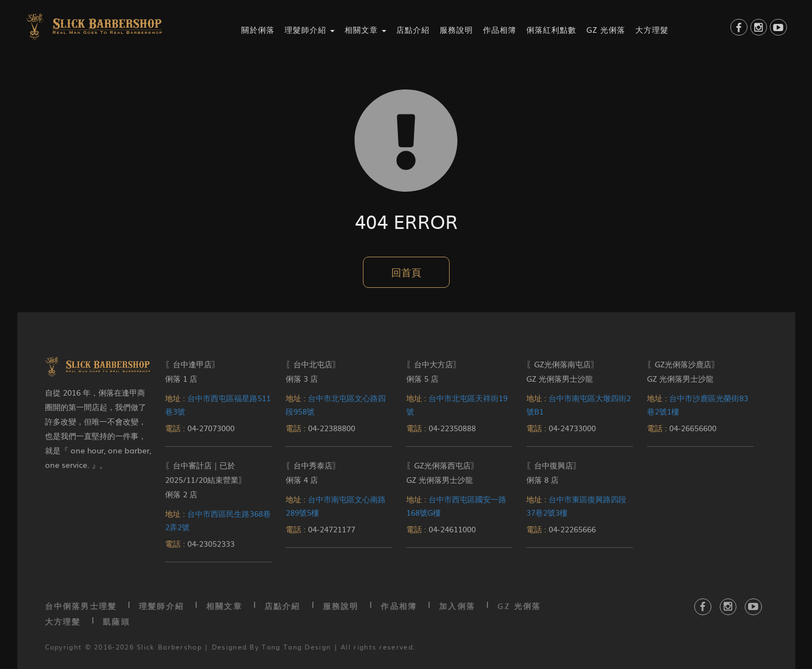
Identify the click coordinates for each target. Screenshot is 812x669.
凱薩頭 (116, 621)
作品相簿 (500, 29)
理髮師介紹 (161, 606)
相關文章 (224, 606)
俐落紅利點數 (551, 29)
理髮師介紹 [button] (310, 29)
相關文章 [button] (365, 29)
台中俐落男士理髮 (81, 606)
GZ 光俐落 (606, 29)
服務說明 (456, 29)
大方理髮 (652, 29)
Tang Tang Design (296, 647)
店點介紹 (413, 29)
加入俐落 (457, 606)
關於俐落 (258, 29)
